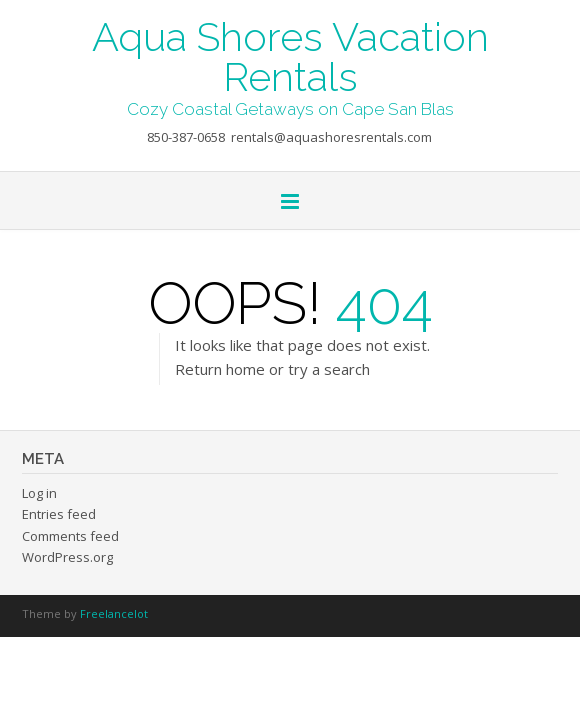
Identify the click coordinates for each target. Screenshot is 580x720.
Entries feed (59, 514)
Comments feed (70, 536)
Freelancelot (114, 613)
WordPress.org (67, 557)
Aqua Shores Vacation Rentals (290, 55)
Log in (39, 493)
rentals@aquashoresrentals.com (331, 137)
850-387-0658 (186, 137)
